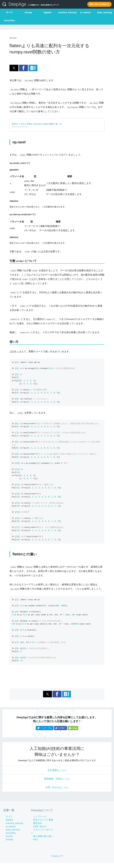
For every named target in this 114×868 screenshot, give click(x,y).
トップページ (38, 822)
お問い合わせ (38, 831)
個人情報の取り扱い (41, 838)
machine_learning (66, 12)
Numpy (28, 12)
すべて (9, 12)
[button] (14, 68)
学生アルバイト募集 (41, 825)
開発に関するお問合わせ (99, 4)
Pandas (7, 845)
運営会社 (35, 828)
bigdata (47, 12)
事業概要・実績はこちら (57, 782)
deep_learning (104, 12)
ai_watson (85, 12)
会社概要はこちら (57, 772)
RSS (33, 841)
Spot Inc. (56, 861)
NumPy (7, 841)
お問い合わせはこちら (57, 792)
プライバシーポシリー (42, 835)
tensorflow (9, 19)
